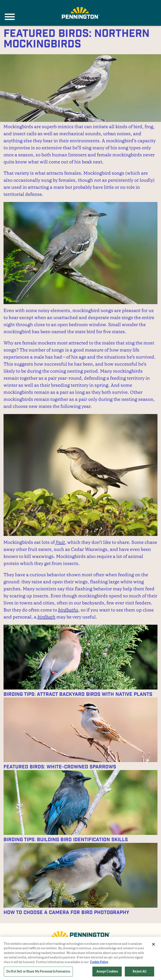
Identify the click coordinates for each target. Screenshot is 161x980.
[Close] (153, 944)
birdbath (46, 617)
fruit (60, 542)
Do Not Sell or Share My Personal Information (38, 971)
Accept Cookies (107, 971)
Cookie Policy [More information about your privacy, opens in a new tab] (99, 962)
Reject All (139, 971)
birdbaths (68, 610)
